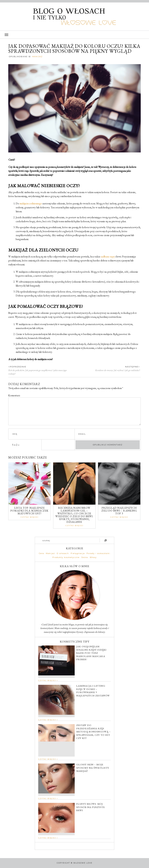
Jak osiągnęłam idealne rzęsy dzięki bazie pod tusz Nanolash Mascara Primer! (91, 653)
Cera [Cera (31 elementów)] (41, 553)
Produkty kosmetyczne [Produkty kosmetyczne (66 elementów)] (66, 557)
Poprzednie (17, 367)
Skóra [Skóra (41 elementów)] (85, 557)
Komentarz (14, 395)
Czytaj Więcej (30, 517)
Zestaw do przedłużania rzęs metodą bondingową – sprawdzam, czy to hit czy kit (93, 732)
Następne (133, 367)
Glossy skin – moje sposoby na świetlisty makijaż (93, 768)
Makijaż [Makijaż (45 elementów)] (50, 553)
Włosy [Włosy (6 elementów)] (93, 557)
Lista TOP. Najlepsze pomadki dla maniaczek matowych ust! (29, 511)
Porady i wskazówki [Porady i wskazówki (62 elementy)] (98, 553)
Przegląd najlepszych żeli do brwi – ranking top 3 (119, 511)
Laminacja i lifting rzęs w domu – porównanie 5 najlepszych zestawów (93, 691)
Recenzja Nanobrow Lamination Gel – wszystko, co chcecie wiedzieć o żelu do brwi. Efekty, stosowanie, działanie (74, 515)
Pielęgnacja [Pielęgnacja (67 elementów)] (78, 553)
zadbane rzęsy (108, 257)
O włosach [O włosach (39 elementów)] (63, 553)
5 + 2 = (16, 445)
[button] (74, 35)
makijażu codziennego (31, 203)
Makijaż (37, 57)
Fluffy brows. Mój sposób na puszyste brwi (91, 807)
